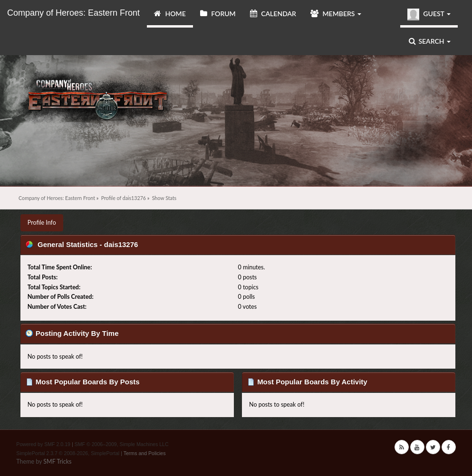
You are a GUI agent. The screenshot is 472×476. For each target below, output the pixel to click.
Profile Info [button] (42, 223)
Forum (218, 14)
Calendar (273, 14)
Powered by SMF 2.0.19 (43, 444)
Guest (429, 14)
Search (430, 41)
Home (170, 14)
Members (336, 14)
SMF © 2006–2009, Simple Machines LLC (122, 444)
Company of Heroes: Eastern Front (73, 13)
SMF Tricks (57, 462)
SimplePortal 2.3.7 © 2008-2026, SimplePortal (68, 453)
